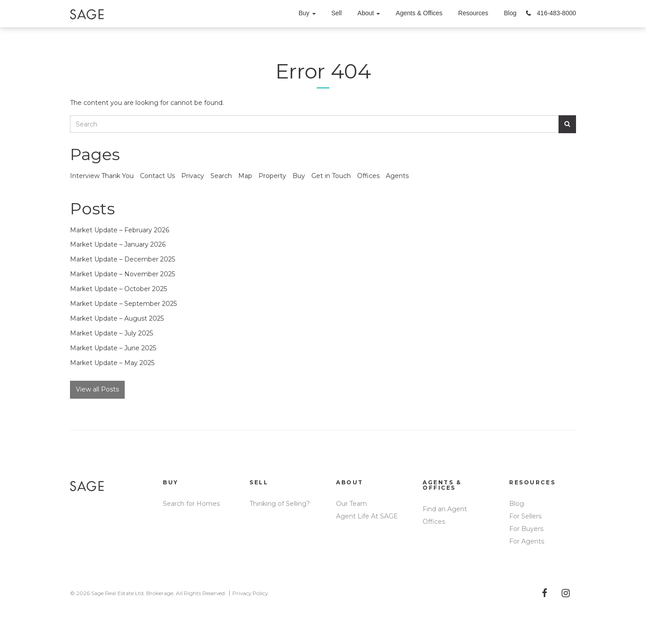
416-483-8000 (557, 13)
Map (245, 176)
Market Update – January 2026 (118, 244)
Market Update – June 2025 (113, 348)
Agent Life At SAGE (367, 516)
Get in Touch (331, 176)
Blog (510, 13)
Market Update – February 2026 (120, 230)
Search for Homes (191, 504)
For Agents (527, 541)
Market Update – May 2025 (112, 363)
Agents (397, 176)
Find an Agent (445, 509)
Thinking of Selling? (280, 504)
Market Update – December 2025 (122, 259)
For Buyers (526, 529)
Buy (307, 13)
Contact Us (157, 176)
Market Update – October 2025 (118, 289)
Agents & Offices (419, 13)
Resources (473, 13)
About (369, 13)
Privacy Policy (250, 593)
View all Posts (97, 389)
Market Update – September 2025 (123, 304)
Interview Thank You (102, 176)
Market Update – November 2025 (122, 274)
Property (272, 176)
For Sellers (525, 516)
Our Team (351, 504)
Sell (337, 13)
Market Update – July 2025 (111, 333)
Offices (368, 176)
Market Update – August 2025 (117, 318)
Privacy (193, 176)
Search (221, 176)
